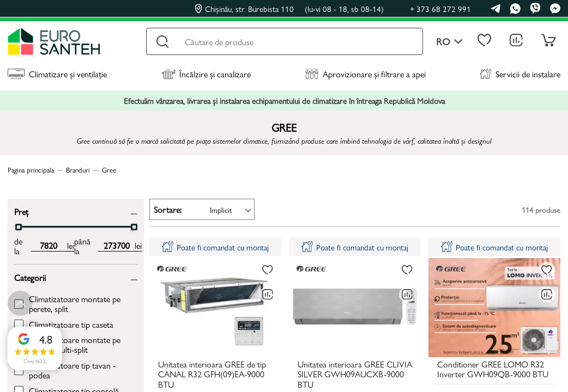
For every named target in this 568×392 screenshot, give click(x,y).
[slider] (19, 227)
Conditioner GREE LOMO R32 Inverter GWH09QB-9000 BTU (493, 370)
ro (449, 42)
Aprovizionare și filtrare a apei (365, 74)
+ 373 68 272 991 (440, 8)
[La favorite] (268, 270)
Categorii (30, 277)
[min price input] (49, 246)
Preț (21, 211)
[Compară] (268, 295)
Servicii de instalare (520, 74)
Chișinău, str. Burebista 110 (289, 9)
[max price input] (116, 246)
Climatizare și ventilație (57, 74)
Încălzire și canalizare (206, 74)
